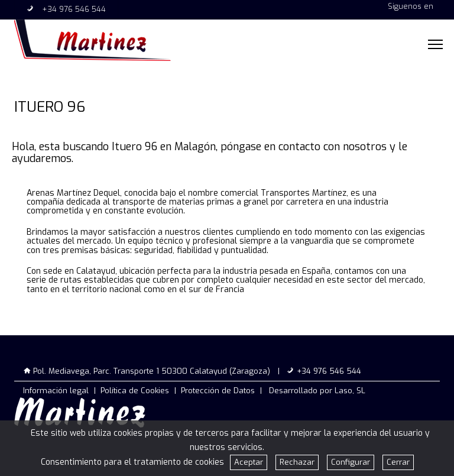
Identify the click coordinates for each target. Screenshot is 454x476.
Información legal (56, 391)
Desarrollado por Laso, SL (317, 391)
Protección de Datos (218, 391)
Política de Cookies (135, 391)
